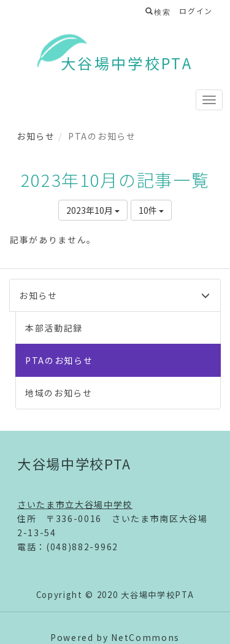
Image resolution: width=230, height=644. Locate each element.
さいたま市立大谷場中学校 (75, 504)
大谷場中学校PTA (127, 63)
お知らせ (36, 136)
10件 (151, 210)
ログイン (196, 11)
